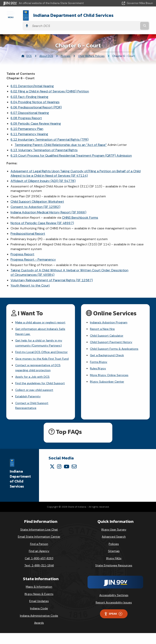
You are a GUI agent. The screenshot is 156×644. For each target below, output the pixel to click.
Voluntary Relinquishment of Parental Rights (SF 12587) (52, 272)
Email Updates (39, 612)
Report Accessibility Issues (114, 613)
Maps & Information (39, 598)
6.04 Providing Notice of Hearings (35, 94)
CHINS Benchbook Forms (80, 209)
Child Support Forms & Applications (116, 343)
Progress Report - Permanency (33, 251)
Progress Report (22, 246)
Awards (39, 634)
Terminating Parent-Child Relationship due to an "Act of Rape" (61, 136)
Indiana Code (39, 619)
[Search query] (131, 16)
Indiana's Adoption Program (110, 314)
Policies (66, 48)
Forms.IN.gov (99, 357)
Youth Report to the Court (30, 277)
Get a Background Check (108, 350)
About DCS (46, 48)
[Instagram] (59, 477)
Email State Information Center (39, 548)
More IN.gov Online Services (110, 372)
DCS (29, 48)
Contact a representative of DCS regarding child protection (40, 375)
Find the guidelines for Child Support (42, 392)
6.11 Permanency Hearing (29, 126)
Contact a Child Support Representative (33, 416)
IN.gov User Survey (114, 540)
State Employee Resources (114, 577)
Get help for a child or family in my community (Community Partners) (40, 337)
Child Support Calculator (108, 329)
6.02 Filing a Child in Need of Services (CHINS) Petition (50, 83)
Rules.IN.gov (99, 364)
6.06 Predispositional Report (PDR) (36, 99)
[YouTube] (67, 477)
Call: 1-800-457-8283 (39, 569)
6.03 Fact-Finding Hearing (29, 88)
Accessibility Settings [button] (114, 606)
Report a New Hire (103, 321)
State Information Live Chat (39, 540)
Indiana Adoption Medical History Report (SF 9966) (48, 204)
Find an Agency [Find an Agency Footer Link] (39, 562)
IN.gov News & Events (39, 605)
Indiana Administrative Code (39, 627)
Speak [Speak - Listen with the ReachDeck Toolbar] (113, 625)
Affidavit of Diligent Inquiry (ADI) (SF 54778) (43, 173)
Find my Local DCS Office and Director (37, 350)
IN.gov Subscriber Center (108, 379)
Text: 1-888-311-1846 (39, 577)
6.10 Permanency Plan (27, 120)
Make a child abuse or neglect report (42, 314)
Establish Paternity (29, 406)
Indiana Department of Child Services (59, 16)
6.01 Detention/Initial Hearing (32, 78)
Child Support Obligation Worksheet (37, 193)
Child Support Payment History (113, 336)
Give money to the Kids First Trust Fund (40, 362)
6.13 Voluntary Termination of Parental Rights (44, 142)
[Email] (74, 477)
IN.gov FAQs (114, 569)
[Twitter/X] (52, 477)
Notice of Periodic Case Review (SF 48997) (42, 215)
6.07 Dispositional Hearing (30, 104)
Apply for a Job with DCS (34, 385)
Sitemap (114, 562)
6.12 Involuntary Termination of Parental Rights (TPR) (50, 131)
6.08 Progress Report (26, 110)
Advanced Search (114, 548)
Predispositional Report (28, 225)
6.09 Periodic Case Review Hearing (36, 115)
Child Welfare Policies (91, 48)
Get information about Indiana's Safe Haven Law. (42, 324)
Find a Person (39, 555)
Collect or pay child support (36, 399)
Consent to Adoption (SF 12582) (35, 199)
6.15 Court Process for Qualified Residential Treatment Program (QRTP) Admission (71, 147)
